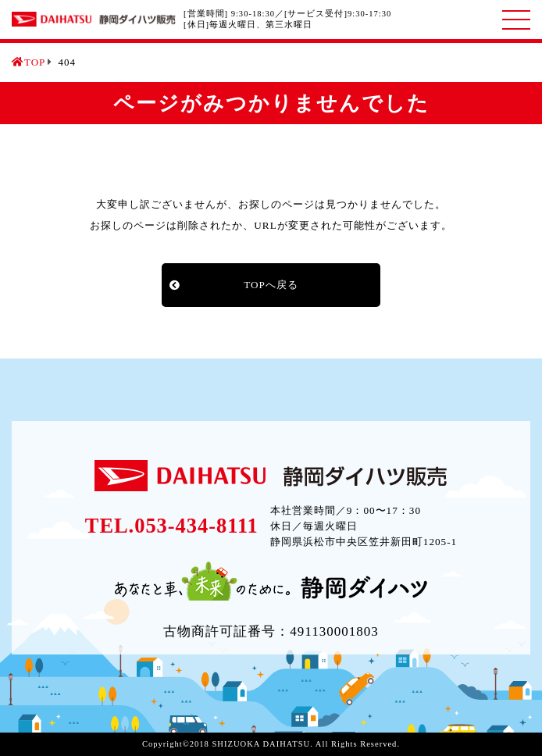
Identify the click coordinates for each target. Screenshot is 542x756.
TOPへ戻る (271, 285)
